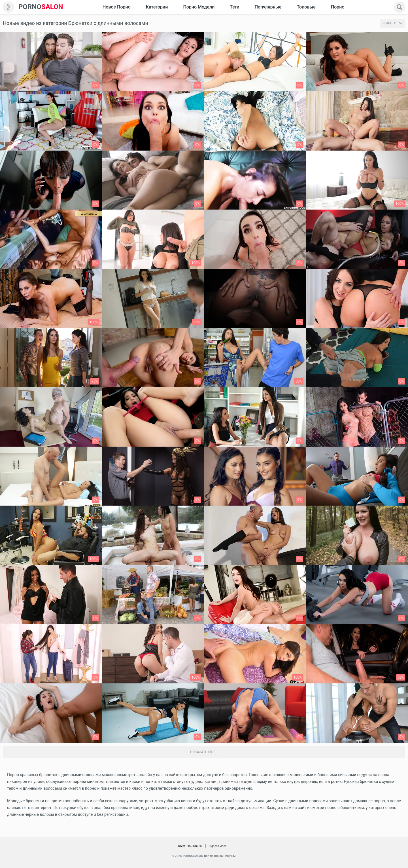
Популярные (268, 7)
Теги (234, 7)
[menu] (8, 7)
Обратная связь (190, 846)
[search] (399, 7)
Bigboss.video (218, 846)
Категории (157, 7)
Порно (338, 7)
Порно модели (199, 7)
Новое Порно (117, 7)
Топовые (306, 7)
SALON (41, 7)
